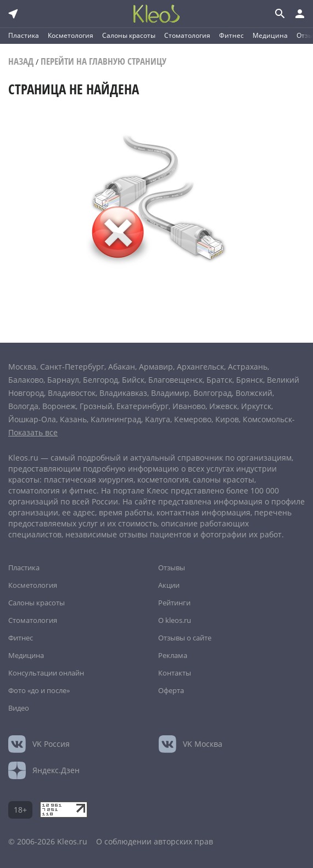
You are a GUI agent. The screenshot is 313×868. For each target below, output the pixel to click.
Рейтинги (174, 603)
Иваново (189, 406)
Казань (73, 419)
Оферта (171, 690)
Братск (219, 380)
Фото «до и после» (39, 690)
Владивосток (72, 393)
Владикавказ (123, 393)
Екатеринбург (142, 406)
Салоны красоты (129, 35)
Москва (22, 367)
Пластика (24, 35)
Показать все (33, 432)
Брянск (250, 380)
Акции (169, 585)
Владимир (170, 393)
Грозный (96, 406)
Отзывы (172, 568)
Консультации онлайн (46, 673)
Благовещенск (175, 380)
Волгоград (213, 393)
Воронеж (59, 406)
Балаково (26, 380)
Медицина (270, 35)
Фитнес (231, 35)
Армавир (156, 367)
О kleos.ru (175, 620)
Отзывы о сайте (185, 638)
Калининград (116, 419)
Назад (21, 61)
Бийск (133, 380)
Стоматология (187, 35)
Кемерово (193, 419)
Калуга (158, 419)
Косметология (71, 35)
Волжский (254, 393)
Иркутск (256, 406)
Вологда (23, 406)
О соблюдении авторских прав (155, 841)
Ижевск (223, 406)
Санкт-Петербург (72, 367)
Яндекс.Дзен (56, 770)
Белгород (100, 380)
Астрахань (248, 367)
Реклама (173, 655)
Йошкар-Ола (32, 419)
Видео (19, 708)
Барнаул (63, 380)
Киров (227, 419)
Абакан (122, 367)
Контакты (175, 673)
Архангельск (200, 367)
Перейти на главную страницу (104, 61)
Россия (51, 744)
